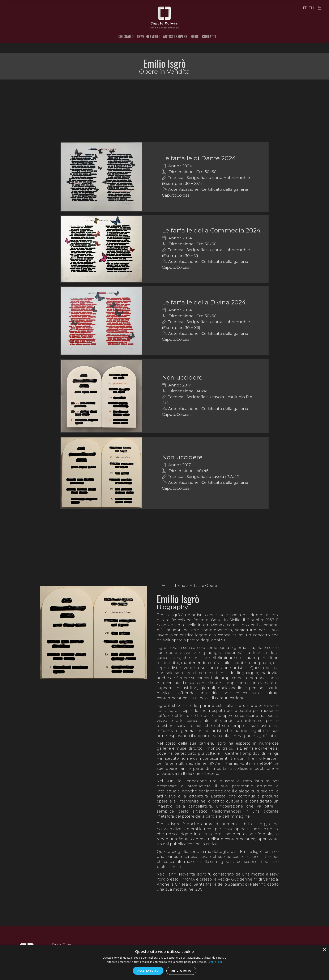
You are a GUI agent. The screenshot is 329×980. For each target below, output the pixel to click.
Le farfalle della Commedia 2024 (211, 230)
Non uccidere (182, 377)
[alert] (164, 963)
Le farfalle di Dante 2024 (199, 158)
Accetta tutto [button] (148, 971)
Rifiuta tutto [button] (181, 971)
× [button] (324, 950)
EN (311, 8)
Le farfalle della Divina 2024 (204, 302)
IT (305, 8)
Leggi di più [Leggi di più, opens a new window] (215, 962)
